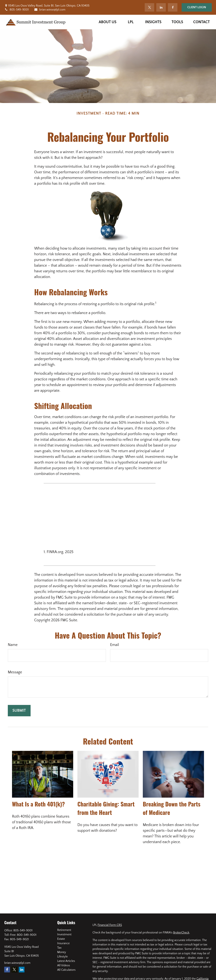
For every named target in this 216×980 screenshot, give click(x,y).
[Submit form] (19, 711)
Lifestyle (62, 957)
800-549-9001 (27, 935)
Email (115, 645)
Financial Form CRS (110, 925)
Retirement (64, 930)
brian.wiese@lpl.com (50, 10)
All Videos (63, 965)
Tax (59, 948)
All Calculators (66, 970)
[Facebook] (173, 7)
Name (13, 645)
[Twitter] (149, 7)
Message (15, 672)
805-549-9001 (16, 10)
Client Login (197, 7)
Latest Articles (66, 961)
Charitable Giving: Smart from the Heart (106, 808)
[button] (108, 22)
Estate (61, 939)
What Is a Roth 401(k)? (38, 804)
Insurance (63, 943)
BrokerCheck (181, 933)
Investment (64, 935)
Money (62, 952)
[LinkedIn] (161, 7)
